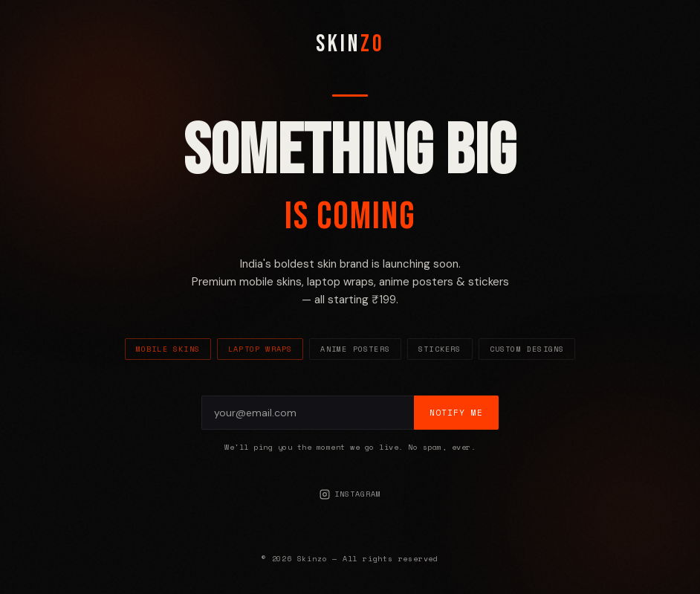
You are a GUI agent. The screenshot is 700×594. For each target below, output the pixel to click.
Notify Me (456, 413)
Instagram (350, 494)
